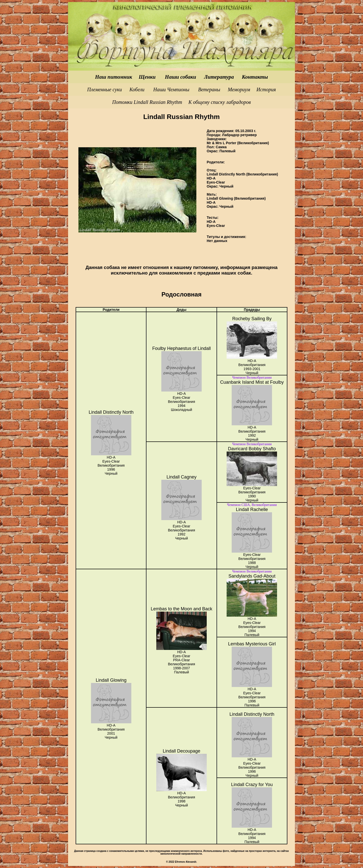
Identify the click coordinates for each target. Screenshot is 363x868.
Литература (219, 77)
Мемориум (239, 89)
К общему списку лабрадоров (220, 102)
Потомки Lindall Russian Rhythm (147, 102)
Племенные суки (105, 89)
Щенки (148, 77)
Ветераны (210, 89)
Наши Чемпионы (171, 89)
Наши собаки (180, 77)
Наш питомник (114, 77)
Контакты (255, 77)
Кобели (137, 89)
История (266, 89)
